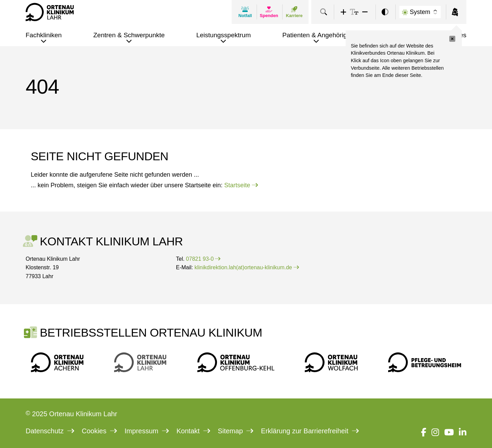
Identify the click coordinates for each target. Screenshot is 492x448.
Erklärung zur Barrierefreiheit (310, 431)
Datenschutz (50, 431)
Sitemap (235, 431)
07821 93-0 (203, 259)
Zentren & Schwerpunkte (129, 35)
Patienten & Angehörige (316, 35)
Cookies (99, 431)
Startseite (241, 185)
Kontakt (193, 431)
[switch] (385, 12)
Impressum (147, 431)
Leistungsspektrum (223, 35)
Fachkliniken (44, 35)
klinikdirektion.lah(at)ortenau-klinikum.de (247, 267)
